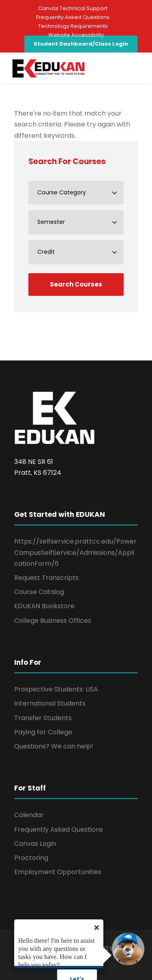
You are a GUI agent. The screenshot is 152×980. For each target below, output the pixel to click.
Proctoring (31, 858)
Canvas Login (35, 844)
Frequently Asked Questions (73, 17)
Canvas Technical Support (73, 8)
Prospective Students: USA (56, 689)
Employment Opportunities (58, 872)
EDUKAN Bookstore (44, 606)
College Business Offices (53, 621)
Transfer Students (43, 718)
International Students (50, 703)
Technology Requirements (73, 26)
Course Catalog (39, 592)
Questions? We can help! (54, 746)
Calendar (29, 815)
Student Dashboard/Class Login (81, 44)
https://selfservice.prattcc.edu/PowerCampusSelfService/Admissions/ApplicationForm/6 (75, 552)
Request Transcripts (46, 578)
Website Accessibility (76, 35)
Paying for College (43, 732)
